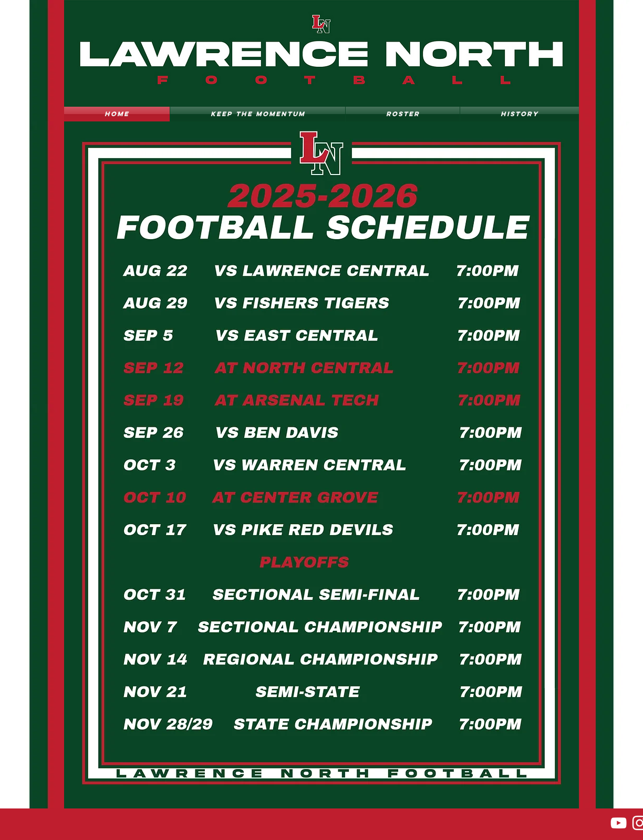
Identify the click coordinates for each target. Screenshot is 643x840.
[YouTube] (619, 823)
